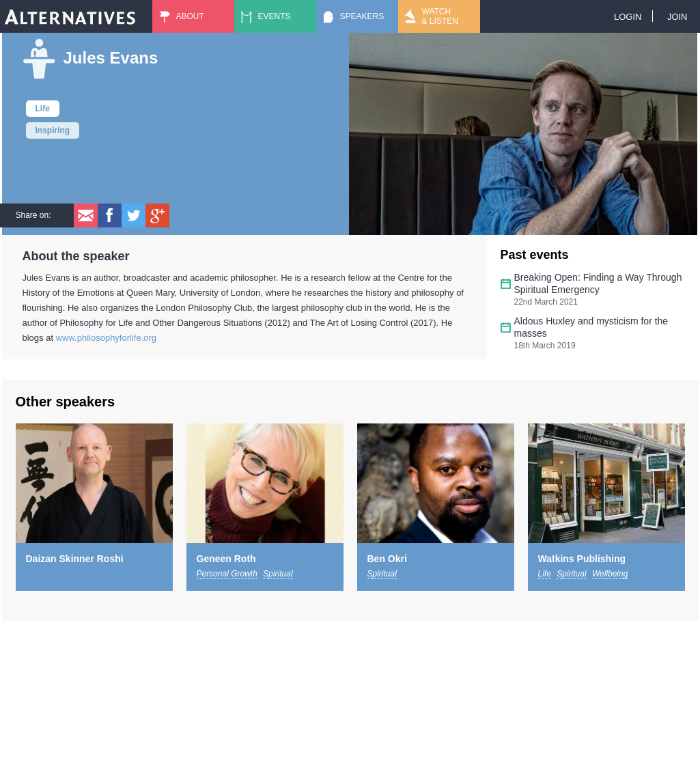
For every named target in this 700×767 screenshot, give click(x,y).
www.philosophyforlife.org (106, 338)
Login (628, 17)
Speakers (362, 16)
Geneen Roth (226, 559)
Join (677, 17)
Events (275, 16)
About (190, 16)
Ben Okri (387, 559)
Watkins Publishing (582, 559)
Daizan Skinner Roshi (75, 559)
